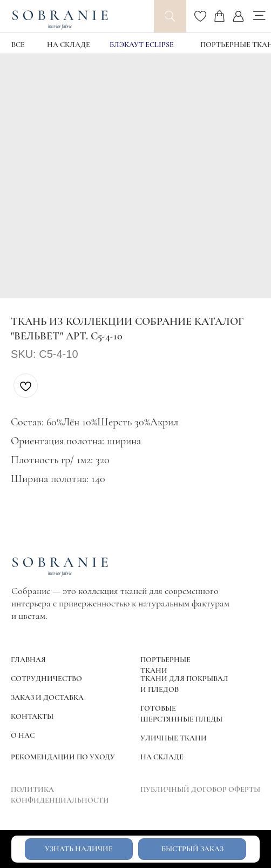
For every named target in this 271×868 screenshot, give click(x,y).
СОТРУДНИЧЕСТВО (46, 679)
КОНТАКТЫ (32, 716)
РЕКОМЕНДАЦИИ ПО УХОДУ (63, 757)
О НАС (23, 735)
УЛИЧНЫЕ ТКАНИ (174, 738)
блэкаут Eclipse (142, 45)
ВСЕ (18, 45)
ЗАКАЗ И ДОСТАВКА (47, 697)
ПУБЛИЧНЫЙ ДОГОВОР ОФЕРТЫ (200, 789)
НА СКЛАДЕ (69, 45)
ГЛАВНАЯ (28, 660)
